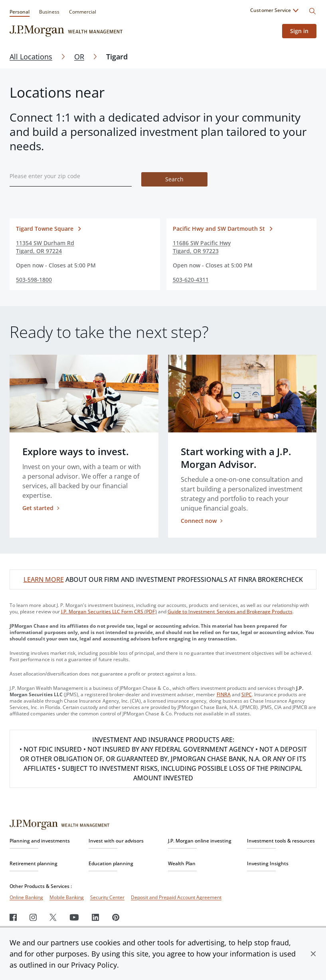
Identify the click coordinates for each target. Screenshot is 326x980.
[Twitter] (53, 917)
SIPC (247, 694)
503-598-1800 (34, 280)
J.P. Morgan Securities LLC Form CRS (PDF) (109, 612)
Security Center (107, 897)
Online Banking (26, 897)
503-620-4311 (191, 280)
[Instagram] (33, 917)
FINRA (224, 694)
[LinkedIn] (96, 917)
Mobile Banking (67, 897)
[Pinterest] (116, 917)
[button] (313, 954)
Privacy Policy (94, 965)
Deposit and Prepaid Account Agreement (176, 897)
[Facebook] (13, 917)
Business (49, 12)
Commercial (83, 12)
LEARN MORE (44, 579)
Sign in (299, 31)
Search (174, 179)
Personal (20, 12)
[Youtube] (74, 917)
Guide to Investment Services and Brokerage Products (230, 612)
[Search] (312, 11)
